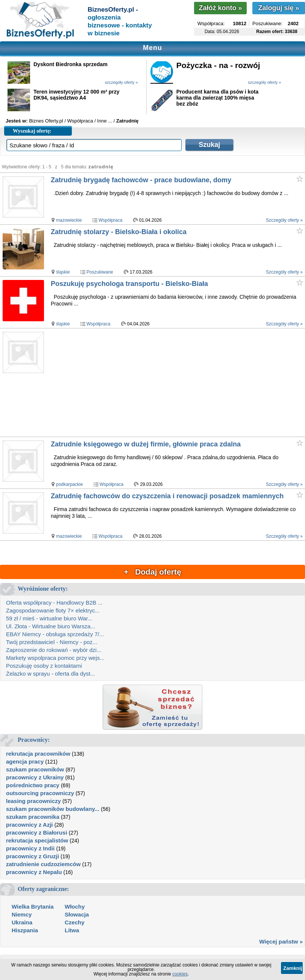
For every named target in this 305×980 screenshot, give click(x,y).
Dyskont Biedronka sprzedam (71, 64)
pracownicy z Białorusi (37, 833)
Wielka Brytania (33, 907)
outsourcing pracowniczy (40, 793)
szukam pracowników (35, 769)
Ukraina (22, 922)
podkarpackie (69, 484)
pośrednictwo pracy (33, 785)
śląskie (63, 272)
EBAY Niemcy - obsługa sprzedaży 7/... (55, 634)
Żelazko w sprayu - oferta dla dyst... (51, 674)
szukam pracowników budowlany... (53, 809)
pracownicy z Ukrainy (35, 777)
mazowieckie (69, 220)
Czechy (75, 922)
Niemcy (22, 914)
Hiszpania (25, 930)
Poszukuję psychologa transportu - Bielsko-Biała (129, 284)
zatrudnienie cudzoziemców (43, 864)
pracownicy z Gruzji (33, 856)
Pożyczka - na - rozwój (218, 65)
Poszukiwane (100, 272)
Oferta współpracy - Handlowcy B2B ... (54, 603)
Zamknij (293, 968)
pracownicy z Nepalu (34, 872)
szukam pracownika (33, 817)
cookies (180, 974)
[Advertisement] (177, 383)
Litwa (72, 930)
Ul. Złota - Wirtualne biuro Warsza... (51, 626)
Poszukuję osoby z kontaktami (44, 666)
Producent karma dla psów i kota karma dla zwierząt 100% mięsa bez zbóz (218, 98)
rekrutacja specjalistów (37, 840)
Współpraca (110, 220)
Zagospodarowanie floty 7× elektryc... (53, 610)
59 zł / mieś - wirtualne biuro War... (49, 618)
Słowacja (77, 914)
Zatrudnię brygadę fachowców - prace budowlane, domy (141, 180)
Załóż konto (220, 8)
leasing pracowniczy (33, 801)
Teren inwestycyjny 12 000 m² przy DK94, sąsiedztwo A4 (77, 95)
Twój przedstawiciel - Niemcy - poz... (52, 642)
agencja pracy (25, 761)
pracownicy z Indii (30, 848)
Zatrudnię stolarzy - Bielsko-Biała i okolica (119, 232)
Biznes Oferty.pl (46, 121)
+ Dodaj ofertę (152, 572)
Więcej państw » (281, 941)
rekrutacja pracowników (38, 754)
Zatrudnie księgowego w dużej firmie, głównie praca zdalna (146, 444)
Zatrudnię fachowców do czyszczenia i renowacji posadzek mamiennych (167, 496)
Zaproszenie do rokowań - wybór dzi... (54, 650)
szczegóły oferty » (121, 82)
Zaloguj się (278, 8)
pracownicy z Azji (29, 825)
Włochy (75, 907)
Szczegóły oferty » (284, 220)
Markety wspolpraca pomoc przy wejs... (55, 658)
